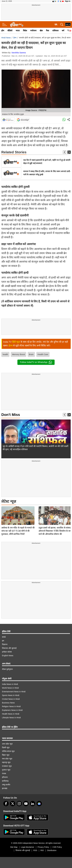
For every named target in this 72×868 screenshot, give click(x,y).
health (5, 354)
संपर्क (4, 637)
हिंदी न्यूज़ (16, 342)
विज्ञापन (5, 644)
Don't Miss (11, 415)
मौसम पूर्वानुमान (7, 669)
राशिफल (55, 31)
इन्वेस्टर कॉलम (7, 652)
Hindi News (6, 38)
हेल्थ (15, 38)
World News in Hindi (10, 688)
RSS (35, 850)
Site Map (14, 847)
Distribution (52, 850)
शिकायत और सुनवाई (9, 648)
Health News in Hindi (11, 714)
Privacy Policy (43, 847)
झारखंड (5, 788)
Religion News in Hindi (11, 706)
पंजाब (4, 773)
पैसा (47, 31)
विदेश (25, 31)
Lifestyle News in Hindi (11, 718)
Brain (31, 354)
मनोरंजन (33, 31)
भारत (18, 31)
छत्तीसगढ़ (5, 781)
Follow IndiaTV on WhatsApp (36, 362)
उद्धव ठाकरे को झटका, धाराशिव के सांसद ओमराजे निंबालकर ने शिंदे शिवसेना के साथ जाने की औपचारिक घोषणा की (55, 512)
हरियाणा (5, 777)
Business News (8, 703)
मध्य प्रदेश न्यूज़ (7, 759)
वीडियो (10, 31)
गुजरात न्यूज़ (6, 770)
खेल (41, 31)
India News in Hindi (10, 684)
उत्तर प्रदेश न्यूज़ (7, 744)
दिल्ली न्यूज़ (6, 748)
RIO (42, 850)
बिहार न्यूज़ (6, 755)
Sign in (68, 1)
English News (8, 656)
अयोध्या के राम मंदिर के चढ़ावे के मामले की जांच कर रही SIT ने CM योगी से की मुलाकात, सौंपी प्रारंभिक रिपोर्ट (18, 512)
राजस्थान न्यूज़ (7, 766)
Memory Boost (19, 354)
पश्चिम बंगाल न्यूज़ (8, 751)
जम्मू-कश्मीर (6, 785)
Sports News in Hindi (11, 695)
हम (3, 641)
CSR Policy (57, 847)
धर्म (63, 31)
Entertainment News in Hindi (14, 692)
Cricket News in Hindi (11, 699)
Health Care (43, 354)
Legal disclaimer (28, 847)
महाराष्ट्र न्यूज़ (6, 762)
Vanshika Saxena (19, 53)
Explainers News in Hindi (12, 710)
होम (3, 31)
